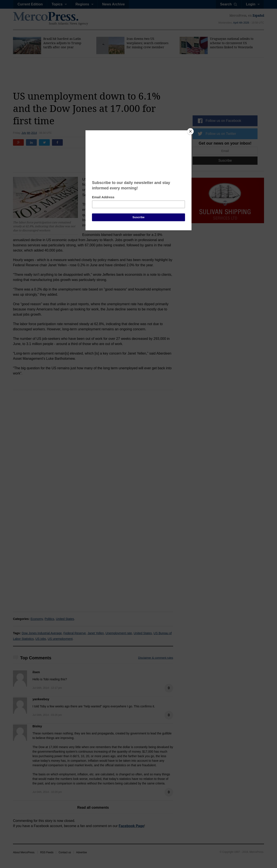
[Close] (190, 131)
